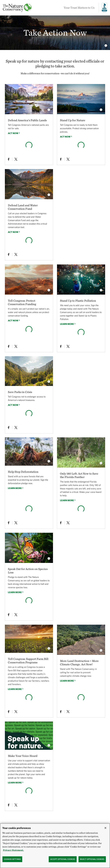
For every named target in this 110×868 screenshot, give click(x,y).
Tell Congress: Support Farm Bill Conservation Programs (28, 661)
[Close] (105, 831)
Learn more (67, 324)
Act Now (13, 133)
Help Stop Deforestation (23, 472)
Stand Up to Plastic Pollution (78, 301)
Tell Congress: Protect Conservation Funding (22, 302)
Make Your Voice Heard (23, 756)
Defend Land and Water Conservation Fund (23, 207)
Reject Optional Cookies (92, 862)
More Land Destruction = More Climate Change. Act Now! (79, 663)
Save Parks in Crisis (20, 392)
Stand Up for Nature (73, 120)
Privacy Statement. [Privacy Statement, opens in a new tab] (13, 853)
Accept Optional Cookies (63, 862)
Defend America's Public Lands (27, 120)
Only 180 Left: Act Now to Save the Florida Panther (79, 475)
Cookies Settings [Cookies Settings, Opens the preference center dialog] (12, 862)
